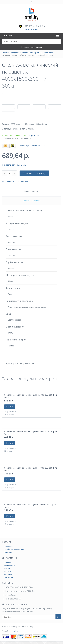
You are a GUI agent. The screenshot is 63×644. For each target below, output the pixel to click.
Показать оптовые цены (14, 165)
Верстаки (8, 552)
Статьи (7, 568)
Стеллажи (15, 53)
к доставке (34, 136)
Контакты (8, 577)
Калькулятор (10, 565)
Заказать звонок (32, 29)
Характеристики (31, 191)
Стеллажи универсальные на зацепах (37, 53)
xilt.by (16, 631)
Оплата (7, 571)
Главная (5, 53)
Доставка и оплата (32, 201)
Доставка (8, 574)
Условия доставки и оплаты (32, 146)
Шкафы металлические (14, 549)
